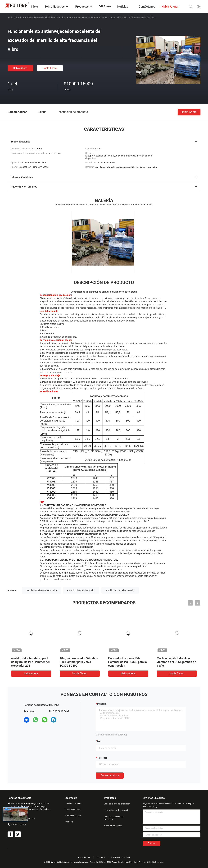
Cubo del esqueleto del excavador (114, 818)
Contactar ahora (110, 775)
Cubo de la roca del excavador (117, 804)
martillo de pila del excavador (120, 590)
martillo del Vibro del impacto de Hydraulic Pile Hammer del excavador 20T (30, 662)
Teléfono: (102, 758)
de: (99, 741)
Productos (21, 18)
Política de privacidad (121, 858)
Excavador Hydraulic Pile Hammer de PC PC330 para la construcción (127, 662)
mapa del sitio (84, 858)
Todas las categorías (113, 826)
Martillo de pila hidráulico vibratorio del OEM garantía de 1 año (176, 662)
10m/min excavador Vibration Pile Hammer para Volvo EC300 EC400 (79, 662)
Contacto (69, 822)
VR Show (105, 6)
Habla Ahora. (20, 68)
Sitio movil (101, 858)
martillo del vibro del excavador (41, 590)
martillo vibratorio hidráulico (81, 590)
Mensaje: (102, 704)
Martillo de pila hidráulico (42, 18)
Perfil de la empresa (74, 804)
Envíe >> (151, 843)
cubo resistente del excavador (117, 810)
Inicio (10, 18)
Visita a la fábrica (73, 810)
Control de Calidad (73, 816)
